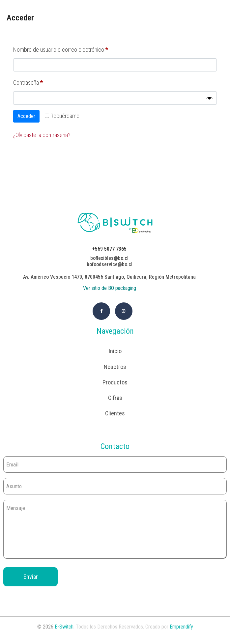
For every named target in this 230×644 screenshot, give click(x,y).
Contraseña (40, 81)
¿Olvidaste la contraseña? (42, 135)
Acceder (26, 116)
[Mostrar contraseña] (210, 98)
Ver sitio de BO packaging (110, 288)
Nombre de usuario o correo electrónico (72, 48)
